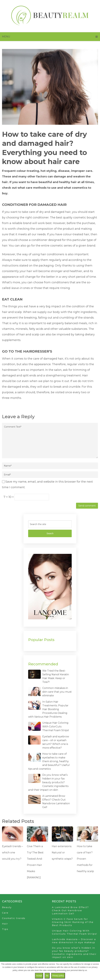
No (47, 976)
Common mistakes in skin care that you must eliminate (57, 692)
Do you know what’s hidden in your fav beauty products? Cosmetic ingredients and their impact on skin (48, 782)
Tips (5, 929)
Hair (5, 924)
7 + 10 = (9, 497)
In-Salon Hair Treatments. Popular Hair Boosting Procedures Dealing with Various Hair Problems (48, 709)
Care (5, 913)
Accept (39, 976)
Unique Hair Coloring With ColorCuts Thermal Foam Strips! (56, 727)
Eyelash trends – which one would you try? (12, 852)
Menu (6, 37)
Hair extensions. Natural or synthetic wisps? (62, 852)
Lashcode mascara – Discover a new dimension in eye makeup (74, 941)
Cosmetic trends (14, 918)
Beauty (7, 907)
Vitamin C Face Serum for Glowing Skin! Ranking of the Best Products (73, 922)
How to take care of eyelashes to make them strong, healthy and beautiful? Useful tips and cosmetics (49, 761)
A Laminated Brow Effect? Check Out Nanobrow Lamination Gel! (70, 910)
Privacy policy (58, 976)
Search (50, 533)
